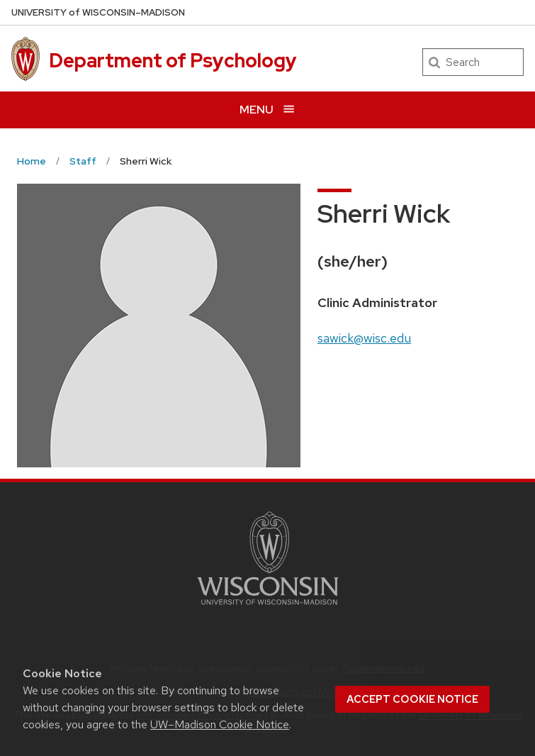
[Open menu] (267, 110)
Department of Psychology (173, 60)
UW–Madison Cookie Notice (220, 724)
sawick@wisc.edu (364, 338)
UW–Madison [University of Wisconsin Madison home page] (98, 12)
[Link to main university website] (268, 607)
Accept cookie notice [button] (412, 699)
